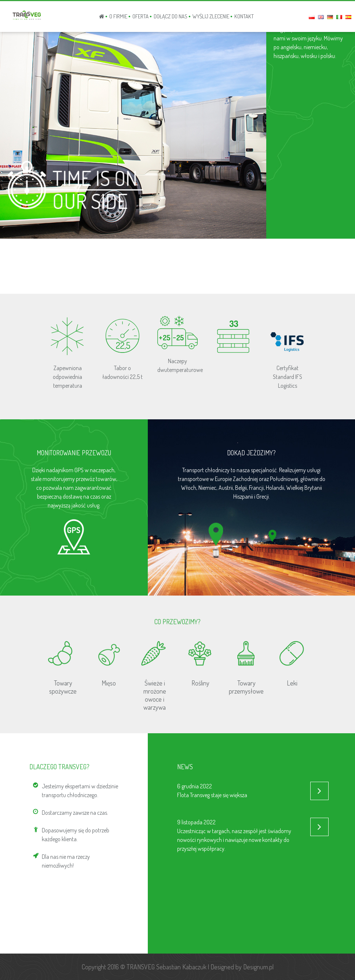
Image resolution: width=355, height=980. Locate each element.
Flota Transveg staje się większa (212, 795)
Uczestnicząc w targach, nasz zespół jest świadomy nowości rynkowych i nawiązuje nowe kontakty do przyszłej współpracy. (234, 840)
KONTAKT (244, 16)
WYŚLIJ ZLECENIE (211, 16)
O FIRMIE (118, 16)
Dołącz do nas (171, 16)
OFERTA (140, 16)
